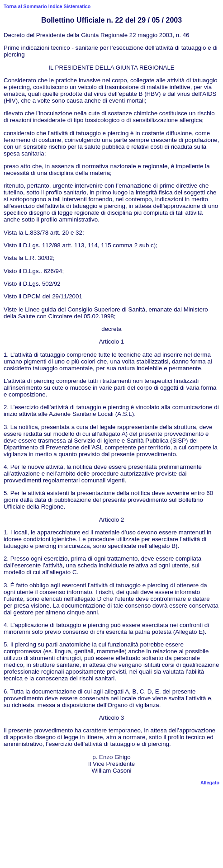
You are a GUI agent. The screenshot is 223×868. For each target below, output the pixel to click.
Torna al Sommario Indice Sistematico (47, 6)
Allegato (210, 783)
